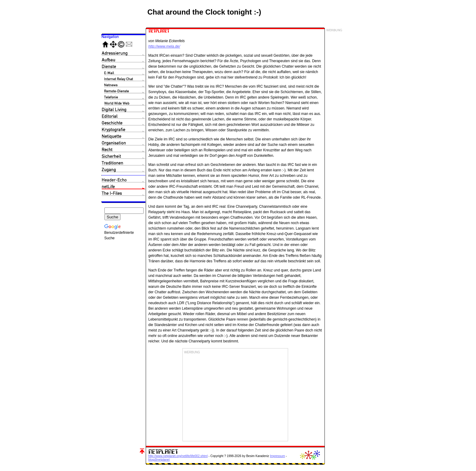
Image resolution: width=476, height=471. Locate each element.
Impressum (277, 456)
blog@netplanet (159, 460)
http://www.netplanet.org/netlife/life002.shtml (178, 456)
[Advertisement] (235, 397)
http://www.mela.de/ (164, 46)
